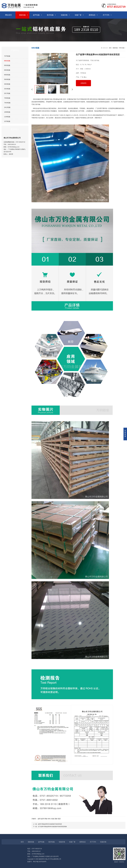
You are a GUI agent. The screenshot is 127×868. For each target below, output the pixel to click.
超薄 (39, 819)
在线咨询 (83, 83)
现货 (59, 819)
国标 (56, 819)
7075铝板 (7, 56)
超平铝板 (36, 15)
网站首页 (8, 15)
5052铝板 (7, 65)
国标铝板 (22, 15)
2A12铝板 (7, 107)
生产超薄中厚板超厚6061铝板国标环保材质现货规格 (52, 827)
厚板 (46, 819)
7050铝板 (7, 98)
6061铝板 (7, 61)
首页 (110, 48)
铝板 (53, 819)
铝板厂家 (78, 15)
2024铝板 (7, 89)
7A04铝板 (7, 103)
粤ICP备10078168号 (40, 862)
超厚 (42, 819)
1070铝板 (7, 121)
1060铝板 (7, 112)
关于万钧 (106, 15)
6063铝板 (7, 70)
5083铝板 (7, 79)
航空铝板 (50, 15)
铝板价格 (64, 15)
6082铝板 (7, 75)
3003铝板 (7, 84)
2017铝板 (7, 93)
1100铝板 (7, 117)
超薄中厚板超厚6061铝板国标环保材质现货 (50, 824)
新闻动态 (92, 15)
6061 (49, 819)
